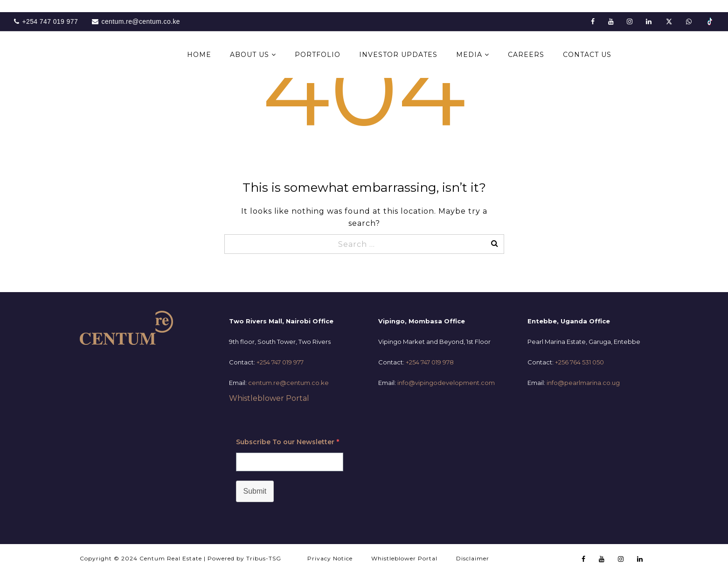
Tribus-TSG (264, 558)
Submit (255, 491)
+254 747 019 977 (280, 362)
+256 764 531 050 (579, 362)
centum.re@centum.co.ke (288, 383)
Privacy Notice (330, 558)
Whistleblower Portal (269, 398)
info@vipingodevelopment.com (446, 383)
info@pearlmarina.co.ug (583, 383)
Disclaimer (473, 558)
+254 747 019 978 (430, 362)
